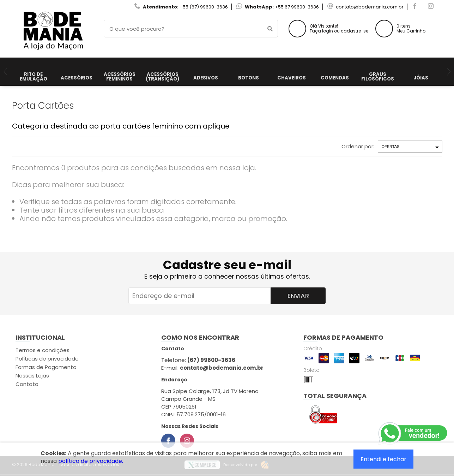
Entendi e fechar (383, 459)
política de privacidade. (91, 461)
